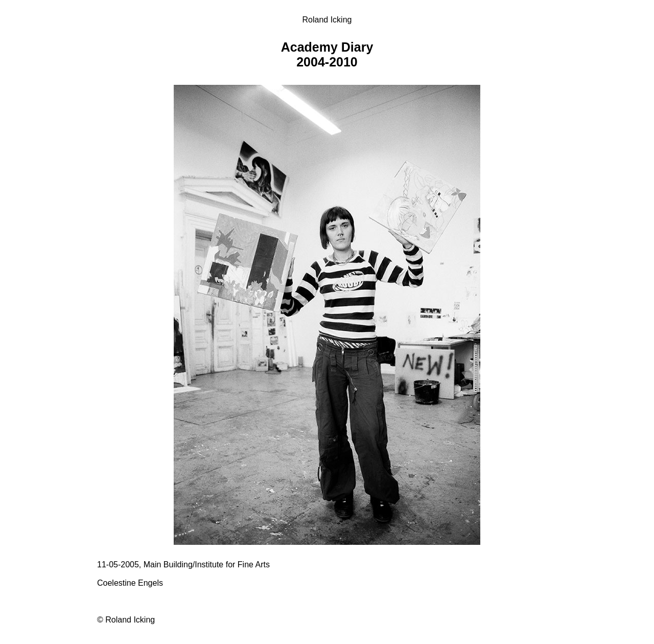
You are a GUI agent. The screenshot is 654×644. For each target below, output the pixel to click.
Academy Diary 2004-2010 (327, 54)
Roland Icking (327, 20)
